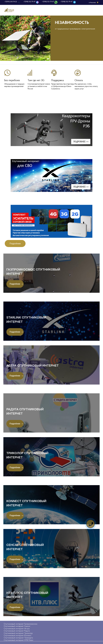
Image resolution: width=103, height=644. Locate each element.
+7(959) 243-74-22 (11, 2)
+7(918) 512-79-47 (29, 2)
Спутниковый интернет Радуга (17, 628)
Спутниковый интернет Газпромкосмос (21, 621)
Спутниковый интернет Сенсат (17, 623)
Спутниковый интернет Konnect (17, 632)
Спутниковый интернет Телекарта (18, 635)
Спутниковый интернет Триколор (18, 630)
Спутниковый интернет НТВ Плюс (19, 637)
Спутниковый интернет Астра (17, 626)
